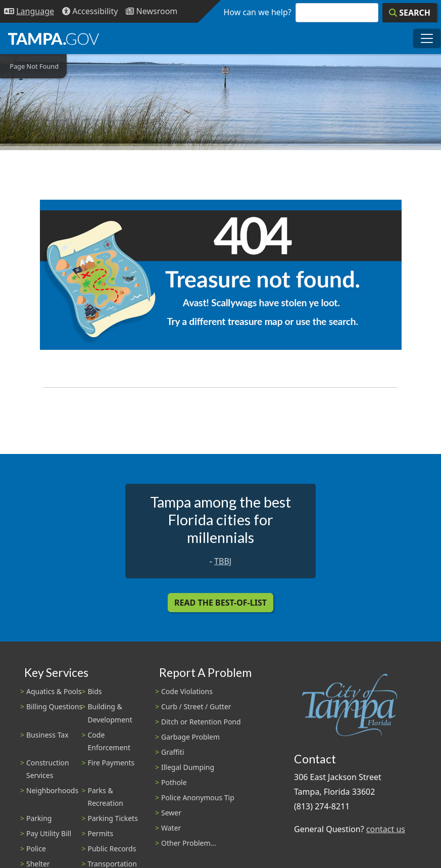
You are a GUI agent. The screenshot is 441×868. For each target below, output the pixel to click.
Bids (95, 691)
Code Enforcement (109, 741)
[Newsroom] (152, 11)
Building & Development (110, 713)
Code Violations (187, 691)
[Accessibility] (90, 11)
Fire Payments (111, 763)
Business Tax (47, 735)
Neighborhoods (52, 790)
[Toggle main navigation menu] (427, 38)
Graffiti (173, 752)
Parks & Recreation (106, 797)
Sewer (171, 813)
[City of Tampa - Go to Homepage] (54, 38)
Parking (39, 818)
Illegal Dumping (188, 767)
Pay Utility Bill (49, 833)
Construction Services (48, 769)
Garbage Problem (190, 737)
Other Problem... (189, 843)
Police (36, 849)
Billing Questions (54, 706)
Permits (101, 833)
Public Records (112, 849)
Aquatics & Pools (54, 691)
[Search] (410, 13)
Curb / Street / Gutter (196, 706)
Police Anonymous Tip (198, 797)
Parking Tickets (113, 818)
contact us (386, 829)
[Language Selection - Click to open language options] (29, 11)
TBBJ (223, 561)
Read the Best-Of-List (220, 603)
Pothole (174, 782)
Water (171, 828)
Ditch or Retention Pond (201, 722)
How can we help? (258, 12)
